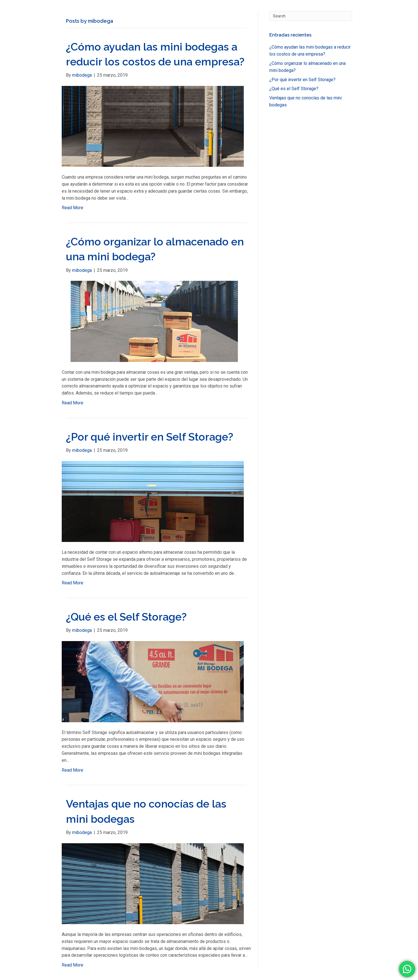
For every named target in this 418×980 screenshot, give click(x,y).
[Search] (311, 16)
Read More (73, 208)
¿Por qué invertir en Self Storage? (150, 437)
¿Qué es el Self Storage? (126, 617)
